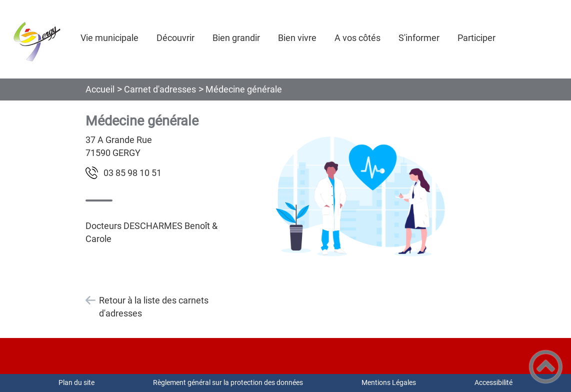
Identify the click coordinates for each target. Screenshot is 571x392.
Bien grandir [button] (236, 38)
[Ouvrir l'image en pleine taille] (360, 196)
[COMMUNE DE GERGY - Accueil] (36, 39)
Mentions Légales (389, 382)
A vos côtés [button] (357, 38)
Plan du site (76, 382)
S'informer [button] (419, 38)
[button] (546, 367)
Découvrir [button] (175, 38)
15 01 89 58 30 (132, 173)
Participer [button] (476, 38)
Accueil (100, 89)
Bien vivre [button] (297, 38)
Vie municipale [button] (109, 38)
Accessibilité (493, 382)
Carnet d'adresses (160, 89)
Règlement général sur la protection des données (228, 382)
